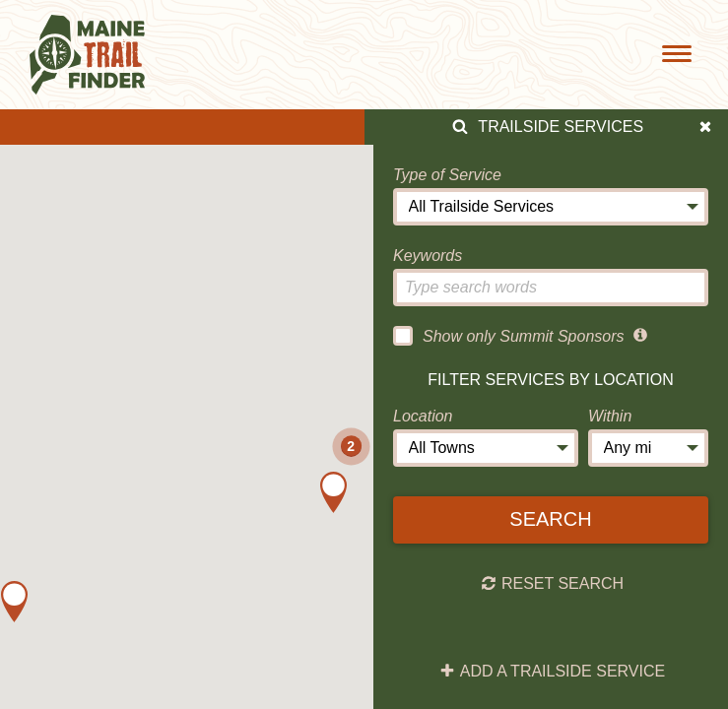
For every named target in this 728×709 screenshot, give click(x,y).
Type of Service (447, 175)
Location (423, 416)
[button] (14, 602)
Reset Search (552, 584)
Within (610, 416)
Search (550, 519)
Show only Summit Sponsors (509, 336)
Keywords (428, 256)
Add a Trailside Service (552, 672)
